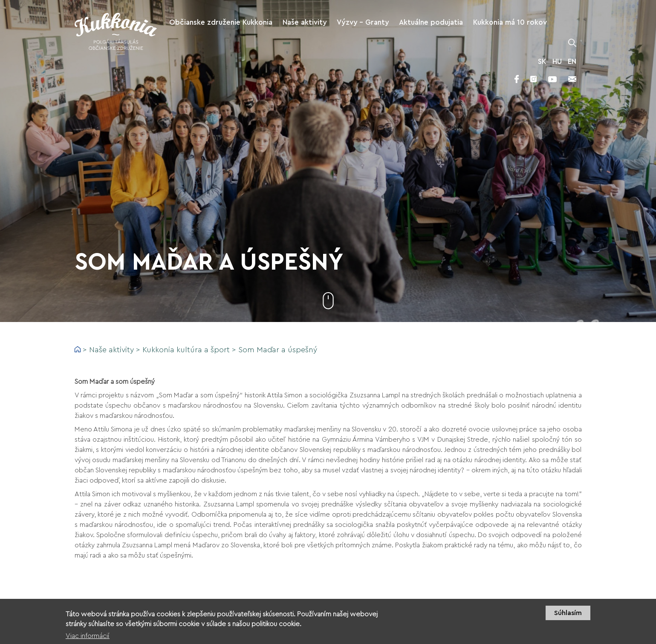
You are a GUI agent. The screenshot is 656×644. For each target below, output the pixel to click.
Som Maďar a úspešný (278, 350)
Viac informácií (88, 636)
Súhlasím (568, 613)
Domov (78, 349)
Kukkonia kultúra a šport (186, 350)
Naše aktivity (111, 350)
